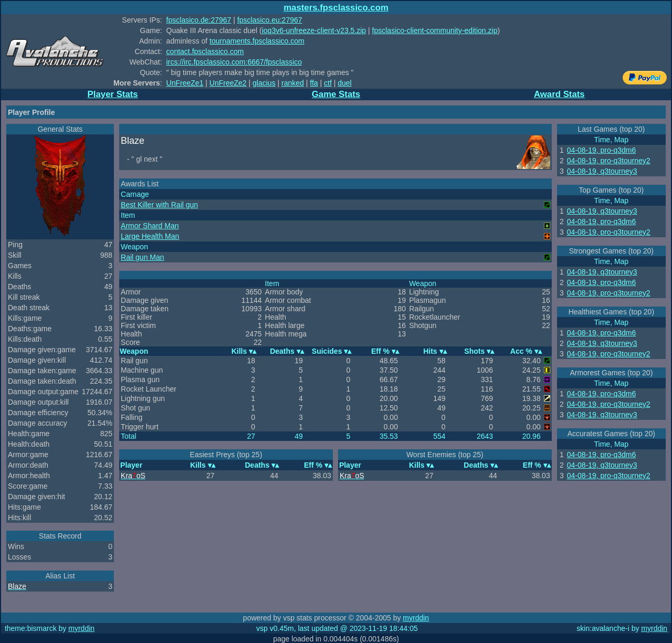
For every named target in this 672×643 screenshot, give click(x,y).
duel (344, 83)
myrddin (416, 618)
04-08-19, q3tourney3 (602, 171)
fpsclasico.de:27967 (199, 20)
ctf (328, 83)
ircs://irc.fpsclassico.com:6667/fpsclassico (234, 62)
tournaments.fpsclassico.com (257, 41)
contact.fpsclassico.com (205, 51)
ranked (293, 83)
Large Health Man (150, 236)
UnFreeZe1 (185, 83)
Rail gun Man (143, 257)
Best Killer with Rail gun (159, 205)
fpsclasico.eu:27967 (270, 20)
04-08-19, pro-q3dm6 (602, 150)
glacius (264, 83)
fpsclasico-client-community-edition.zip (435, 30)
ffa (314, 83)
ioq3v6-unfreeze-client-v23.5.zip (314, 30)
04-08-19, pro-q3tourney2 (609, 161)
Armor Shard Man (150, 226)
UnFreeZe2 (228, 83)
